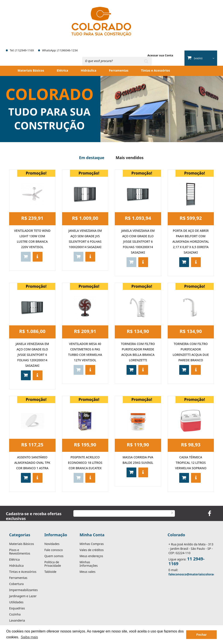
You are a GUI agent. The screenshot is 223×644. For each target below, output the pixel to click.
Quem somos (54, 556)
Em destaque (92, 158)
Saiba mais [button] (29, 637)
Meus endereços (91, 556)
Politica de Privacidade (53, 564)
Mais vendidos (130, 158)
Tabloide (50, 572)
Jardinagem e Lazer (23, 596)
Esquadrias (17, 608)
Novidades (52, 544)
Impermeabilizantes (23, 590)
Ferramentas (119, 70)
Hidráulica (89, 70)
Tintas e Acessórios (155, 70)
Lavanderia (17, 620)
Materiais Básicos (31, 70)
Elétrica (62, 70)
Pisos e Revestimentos (20, 552)
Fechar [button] (202, 635)
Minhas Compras (92, 544)
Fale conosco (54, 550)
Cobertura (16, 584)
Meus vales (87, 572)
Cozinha (15, 614)
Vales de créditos (92, 550)
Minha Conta (92, 535)
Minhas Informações (89, 564)
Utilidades (16, 602)
